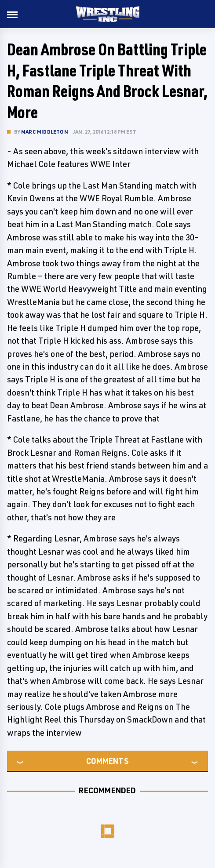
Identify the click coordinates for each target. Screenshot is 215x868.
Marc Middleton (45, 132)
